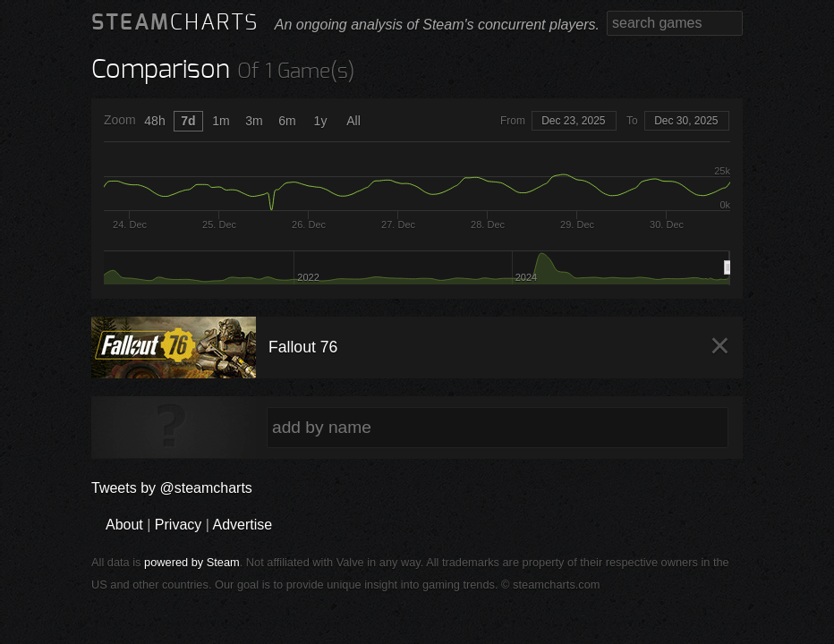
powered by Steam (192, 562)
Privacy (178, 525)
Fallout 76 (303, 347)
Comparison (161, 70)
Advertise (242, 525)
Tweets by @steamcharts (172, 488)
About (124, 525)
